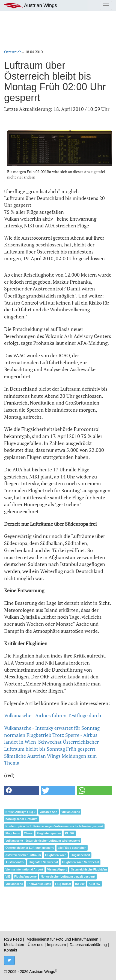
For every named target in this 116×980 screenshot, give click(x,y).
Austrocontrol (15, 862)
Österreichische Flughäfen (89, 869)
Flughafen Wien (56, 855)
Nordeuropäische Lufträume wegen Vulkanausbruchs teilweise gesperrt (54, 826)
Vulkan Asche (71, 812)
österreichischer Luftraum (23, 855)
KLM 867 (95, 884)
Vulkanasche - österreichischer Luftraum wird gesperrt (43, 841)
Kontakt (11, 950)
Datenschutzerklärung (88, 945)
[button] (21, 790)
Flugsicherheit (80, 855)
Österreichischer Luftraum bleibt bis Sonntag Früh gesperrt (51, 745)
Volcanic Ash (48, 812)
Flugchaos (13, 833)
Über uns (36, 945)
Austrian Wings (31, 6)
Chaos (28, 833)
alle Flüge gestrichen (72, 848)
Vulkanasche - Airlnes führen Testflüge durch (53, 715)
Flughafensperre (25, 876)
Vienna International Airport (24, 869)
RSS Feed (13, 939)
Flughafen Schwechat (43, 862)
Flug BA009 (63, 884)
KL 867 (70, 833)
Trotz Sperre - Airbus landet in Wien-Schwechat (51, 738)
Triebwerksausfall (39, 884)
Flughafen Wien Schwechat (81, 862)
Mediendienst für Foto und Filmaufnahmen (62, 939)
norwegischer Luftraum (21, 819)
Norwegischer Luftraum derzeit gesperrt (68, 876)
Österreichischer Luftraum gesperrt (30, 848)
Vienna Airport (57, 869)
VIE (8, 876)
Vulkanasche (14, 884)
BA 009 (80, 884)
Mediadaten (14, 945)
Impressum (56, 945)
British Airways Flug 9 (20, 812)
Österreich (13, 52)
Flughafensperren (49, 833)
